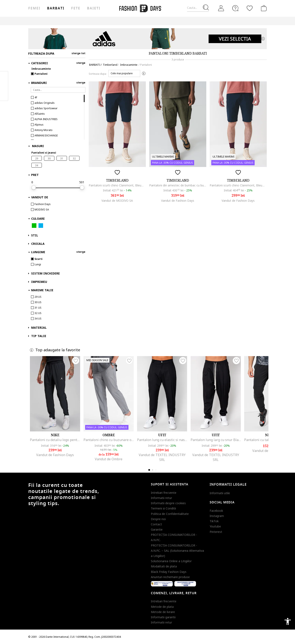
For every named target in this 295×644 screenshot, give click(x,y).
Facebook (216, 511)
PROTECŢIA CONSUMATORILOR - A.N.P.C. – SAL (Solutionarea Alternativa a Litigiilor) (177, 551)
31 (62, 158)
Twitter (4, 94)
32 (74, 158)
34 (37, 165)
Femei (34, 8)
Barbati (56, 8)
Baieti (94, 8)
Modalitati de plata (164, 566)
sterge (81, 63)
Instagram (217, 516)
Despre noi (158, 519)
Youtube (215, 526)
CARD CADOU (228, 21)
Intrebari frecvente (164, 493)
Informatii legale (228, 485)
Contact (156, 524)
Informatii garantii (163, 617)
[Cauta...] (198, 8)
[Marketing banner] (147, 39)
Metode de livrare (163, 612)
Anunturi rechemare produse (170, 577)
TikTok (214, 521)
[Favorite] (250, 8)
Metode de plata (162, 607)
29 (37, 158)
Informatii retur (161, 498)
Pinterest (216, 532)
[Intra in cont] (221, 8)
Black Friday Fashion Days (169, 572)
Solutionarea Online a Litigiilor (171, 561)
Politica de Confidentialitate (170, 514)
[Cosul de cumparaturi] (263, 8)
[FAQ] (235, 8)
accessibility (288, 621)
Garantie (157, 529)
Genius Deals (188, 21)
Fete (76, 8)
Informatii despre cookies (168, 503)
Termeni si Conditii (163, 508)
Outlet (170, 21)
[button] (124, 73)
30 (49, 158)
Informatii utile (220, 493)
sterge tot (78, 53)
